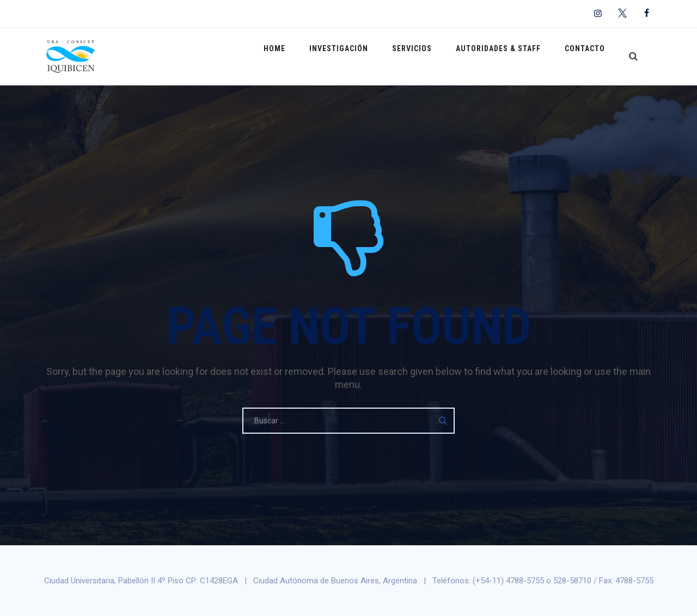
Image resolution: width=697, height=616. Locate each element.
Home (299, 56)
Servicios (426, 56)
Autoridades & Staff (506, 56)
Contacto (588, 56)
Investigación (358, 56)
